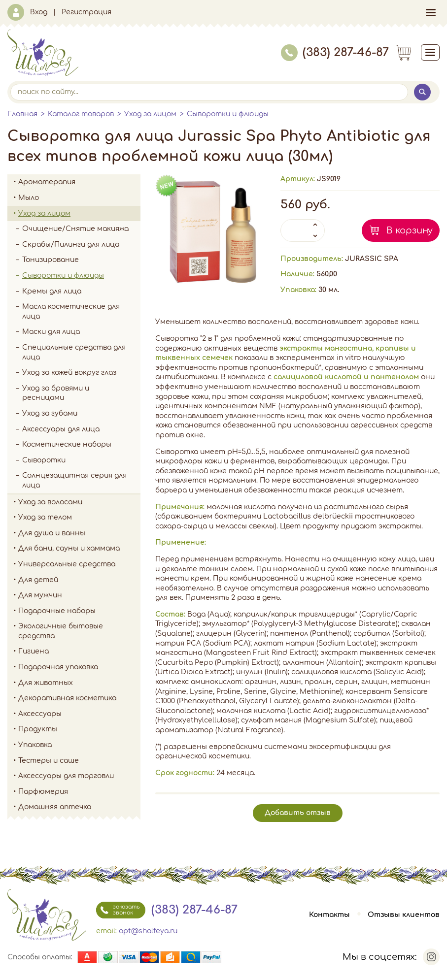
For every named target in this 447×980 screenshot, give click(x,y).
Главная (22, 114)
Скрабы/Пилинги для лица (71, 245)
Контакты (329, 915)
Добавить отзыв (298, 813)
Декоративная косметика (79, 698)
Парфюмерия (43, 792)
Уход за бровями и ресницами (56, 393)
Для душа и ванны (79, 533)
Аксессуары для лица (61, 429)
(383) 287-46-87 (335, 52)
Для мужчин (79, 595)
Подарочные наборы (79, 611)
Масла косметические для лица (71, 311)
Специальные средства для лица (74, 352)
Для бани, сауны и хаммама (69, 548)
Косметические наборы (67, 444)
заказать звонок (118, 910)
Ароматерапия (79, 182)
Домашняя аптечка (79, 807)
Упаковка (79, 745)
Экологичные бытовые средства (79, 631)
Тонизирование (81, 260)
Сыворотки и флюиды (228, 114)
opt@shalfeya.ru (148, 931)
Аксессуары (79, 714)
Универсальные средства (79, 564)
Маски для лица (51, 332)
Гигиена (79, 652)
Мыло (79, 198)
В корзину (410, 230)
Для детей (79, 580)
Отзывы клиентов (404, 915)
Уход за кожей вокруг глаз (69, 373)
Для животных (46, 683)
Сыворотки (44, 460)
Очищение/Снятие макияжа (81, 229)
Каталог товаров (81, 114)
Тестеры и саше (49, 761)
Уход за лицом (150, 114)
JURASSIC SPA (372, 259)
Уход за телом (79, 518)
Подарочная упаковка (58, 667)
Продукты (79, 729)
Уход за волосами (79, 502)
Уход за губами (50, 413)
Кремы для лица (52, 291)
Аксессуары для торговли (66, 776)
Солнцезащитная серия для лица (74, 480)
